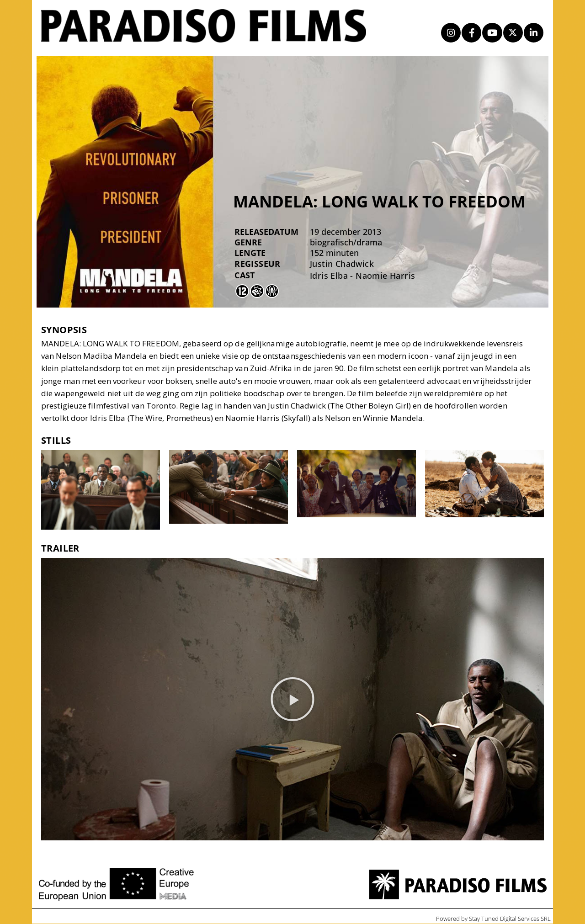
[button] (292, 700)
